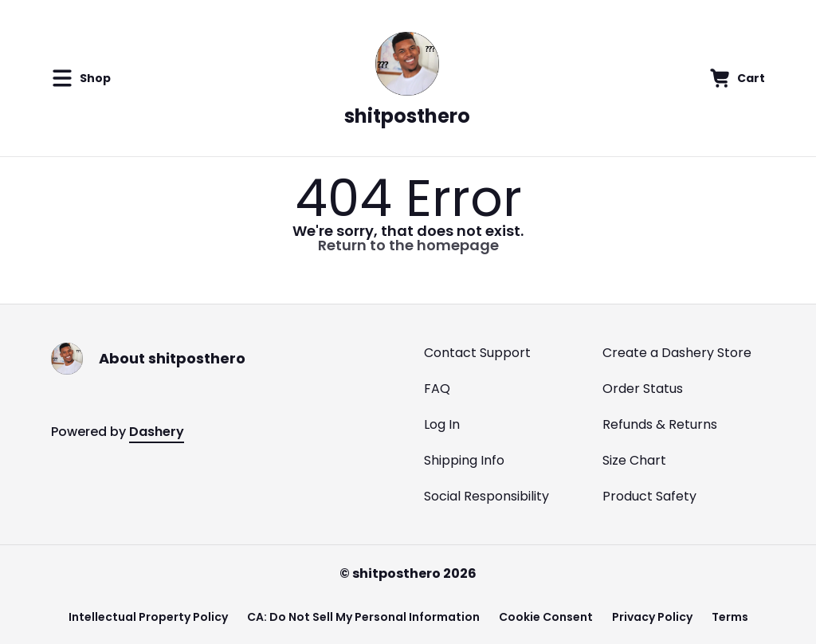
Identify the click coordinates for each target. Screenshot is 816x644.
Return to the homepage (408, 245)
